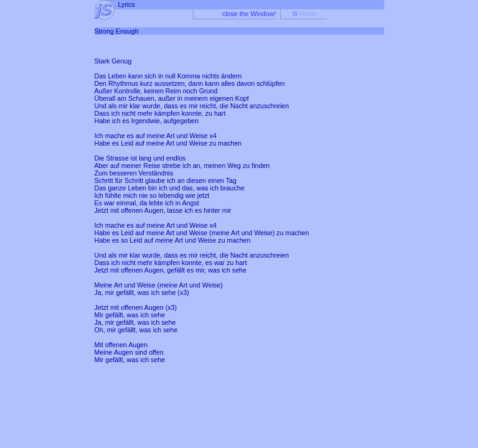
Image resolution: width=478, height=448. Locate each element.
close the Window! (249, 14)
